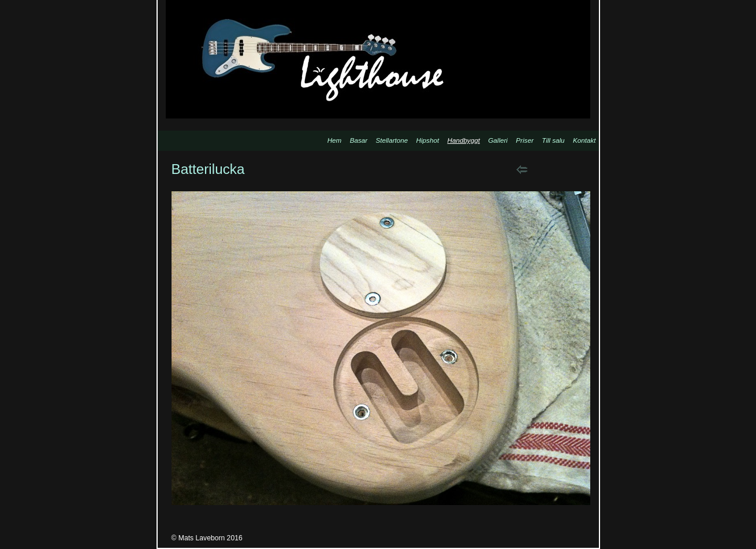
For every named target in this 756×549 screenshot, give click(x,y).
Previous (522, 169)
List (581, 169)
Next (551, 169)
